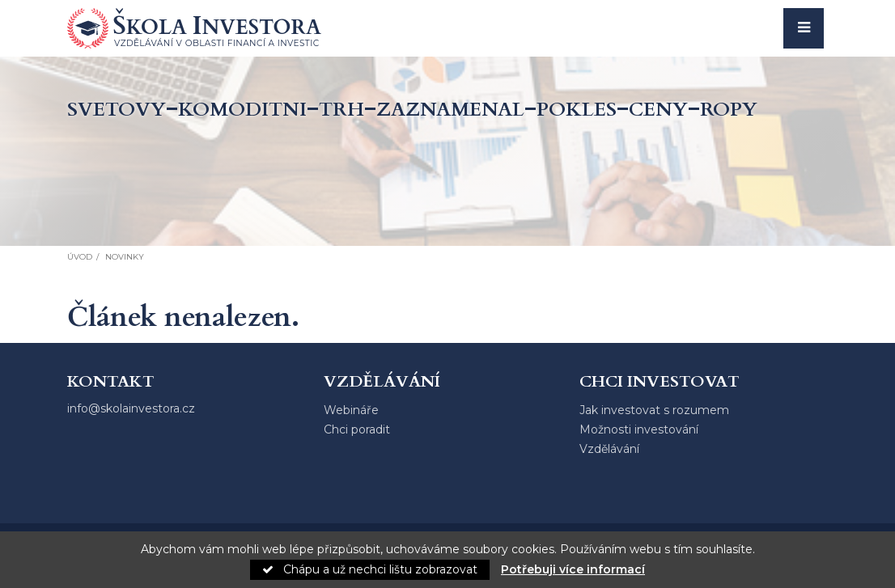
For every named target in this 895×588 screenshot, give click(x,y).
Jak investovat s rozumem (654, 410)
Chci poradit (357, 429)
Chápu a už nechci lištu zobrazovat (370, 569)
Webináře (351, 410)
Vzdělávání (609, 449)
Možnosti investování (639, 429)
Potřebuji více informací (573, 569)
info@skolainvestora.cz (131, 408)
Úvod (80, 257)
